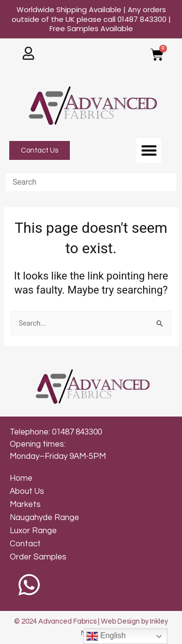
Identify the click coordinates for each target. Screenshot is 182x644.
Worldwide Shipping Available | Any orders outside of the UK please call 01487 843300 (91, 19)
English (106, 636)
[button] (149, 150)
